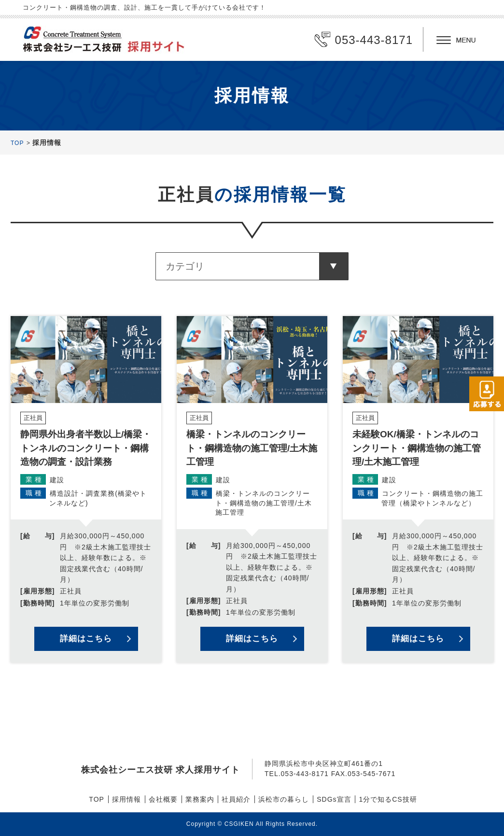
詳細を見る (86, 489)
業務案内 (200, 799)
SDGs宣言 (334, 799)
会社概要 (163, 799)
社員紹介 (236, 799)
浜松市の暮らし (284, 799)
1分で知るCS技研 (388, 799)
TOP (17, 143)
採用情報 (126, 799)
